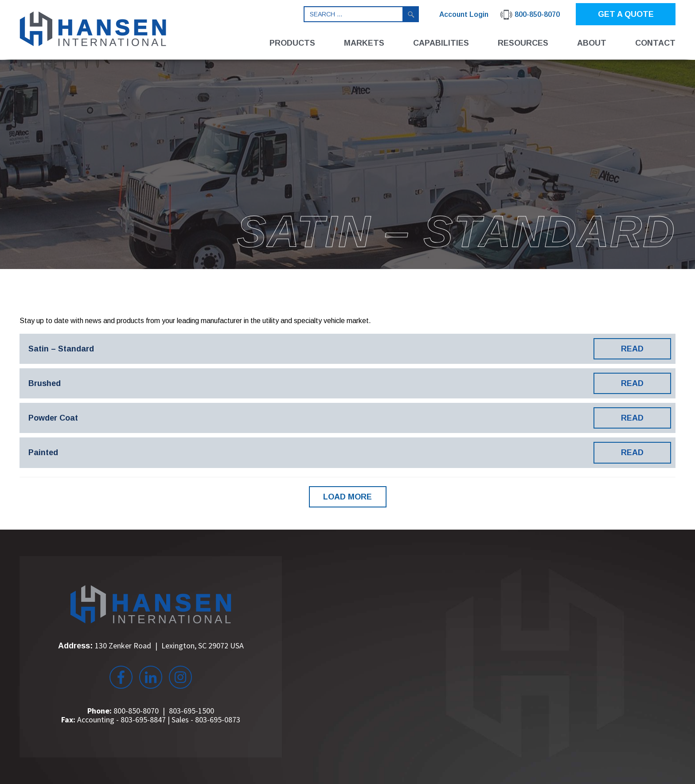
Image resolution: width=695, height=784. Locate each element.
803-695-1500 (191, 711)
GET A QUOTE (626, 14)
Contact (655, 43)
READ (632, 349)
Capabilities (441, 43)
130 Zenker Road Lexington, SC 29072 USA (169, 646)
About (592, 43)
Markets (364, 43)
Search (411, 14)
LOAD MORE (347, 497)
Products (292, 43)
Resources (523, 43)
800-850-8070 (136, 711)
